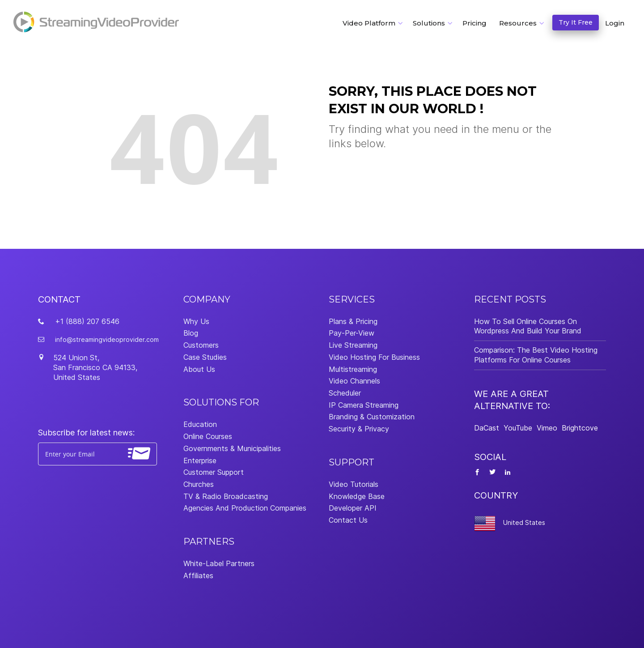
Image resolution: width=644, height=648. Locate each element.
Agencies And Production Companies (245, 508)
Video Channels (354, 381)
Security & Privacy (359, 429)
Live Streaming (353, 345)
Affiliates (198, 576)
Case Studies (205, 357)
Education (200, 424)
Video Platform (369, 23)
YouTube (518, 428)
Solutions (429, 23)
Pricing (475, 23)
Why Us (196, 321)
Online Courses (208, 436)
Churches (199, 484)
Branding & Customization (372, 417)
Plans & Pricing (353, 321)
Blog (191, 333)
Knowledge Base (357, 496)
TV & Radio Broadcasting (226, 496)
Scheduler (345, 393)
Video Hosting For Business (374, 357)
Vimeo (547, 428)
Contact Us (348, 520)
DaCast (487, 428)
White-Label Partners (219, 563)
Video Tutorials (354, 484)
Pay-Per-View (352, 333)
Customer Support (214, 472)
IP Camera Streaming (364, 405)
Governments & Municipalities (232, 448)
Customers (201, 345)
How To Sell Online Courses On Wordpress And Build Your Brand (528, 326)
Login (615, 23)
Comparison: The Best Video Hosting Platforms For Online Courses (536, 355)
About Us (199, 369)
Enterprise (200, 460)
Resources (518, 23)
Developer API (353, 508)
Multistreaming (353, 369)
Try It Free (576, 22)
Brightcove (580, 428)
